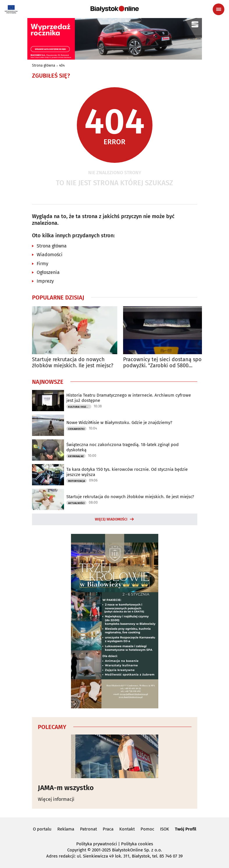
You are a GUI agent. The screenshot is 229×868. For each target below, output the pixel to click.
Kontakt (127, 829)
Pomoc (147, 829)
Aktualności (76, 503)
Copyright (77, 850)
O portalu (42, 829)
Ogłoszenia (48, 272)
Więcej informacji (56, 799)
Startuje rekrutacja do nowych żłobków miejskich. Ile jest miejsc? (73, 363)
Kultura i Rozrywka (80, 407)
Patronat (88, 829)
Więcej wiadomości (111, 519)
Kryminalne (76, 456)
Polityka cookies (137, 844)
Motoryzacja (77, 481)
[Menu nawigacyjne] (219, 9)
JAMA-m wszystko (66, 788)
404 (62, 65)
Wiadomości (50, 255)
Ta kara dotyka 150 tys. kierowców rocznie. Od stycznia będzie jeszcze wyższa (127, 472)
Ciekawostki (76, 429)
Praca (108, 829)
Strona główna (44, 65)
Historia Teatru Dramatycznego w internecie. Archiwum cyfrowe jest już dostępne (129, 398)
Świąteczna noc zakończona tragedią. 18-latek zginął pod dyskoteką (123, 447)
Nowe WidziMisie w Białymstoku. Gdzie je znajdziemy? (119, 423)
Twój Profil (185, 829)
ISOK (165, 829)
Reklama (66, 829)
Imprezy (45, 281)
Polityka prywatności (97, 844)
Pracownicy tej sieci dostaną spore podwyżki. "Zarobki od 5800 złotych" (165, 363)
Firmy (42, 264)
